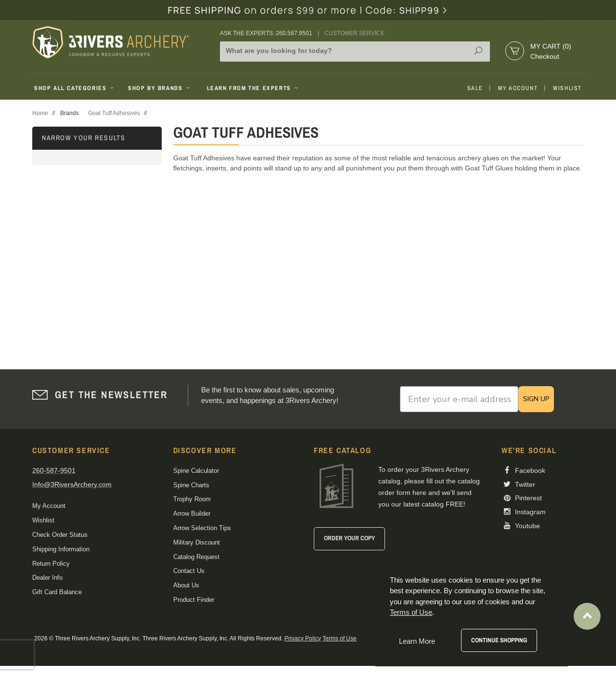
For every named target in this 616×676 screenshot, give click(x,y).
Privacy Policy (303, 638)
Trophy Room (192, 499)
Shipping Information (61, 549)
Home (40, 113)
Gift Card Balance (57, 592)
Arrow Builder (192, 513)
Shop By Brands (160, 88)
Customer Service (354, 33)
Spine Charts (191, 485)
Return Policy (51, 564)
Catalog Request (196, 557)
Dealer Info (47, 578)
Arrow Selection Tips (202, 528)
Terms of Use (340, 638)
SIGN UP (536, 399)
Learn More (417, 641)
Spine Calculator (196, 471)
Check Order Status (60, 535)
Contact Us (189, 571)
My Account (518, 88)
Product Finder (194, 600)
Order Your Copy (349, 538)
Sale (475, 88)
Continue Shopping (499, 640)
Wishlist (567, 88)
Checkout (545, 56)
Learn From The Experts (253, 88)
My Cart (551, 46)
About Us (186, 585)
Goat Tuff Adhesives (114, 113)
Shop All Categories (75, 88)
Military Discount (197, 542)
